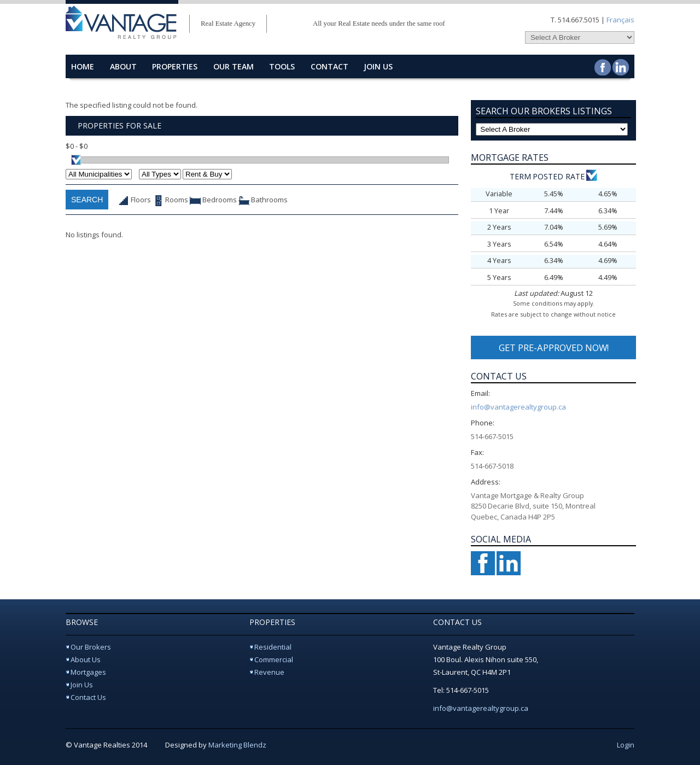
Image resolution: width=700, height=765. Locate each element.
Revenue (269, 672)
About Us (86, 659)
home (83, 66)
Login (626, 745)
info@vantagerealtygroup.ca (518, 407)
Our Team (234, 66)
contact (329, 66)
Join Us (378, 66)
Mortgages (88, 672)
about (123, 66)
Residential (273, 647)
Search (87, 200)
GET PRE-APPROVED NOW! (554, 348)
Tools (282, 66)
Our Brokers (91, 647)
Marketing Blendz (237, 745)
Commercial (274, 659)
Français (620, 20)
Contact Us (88, 697)
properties (175, 66)
